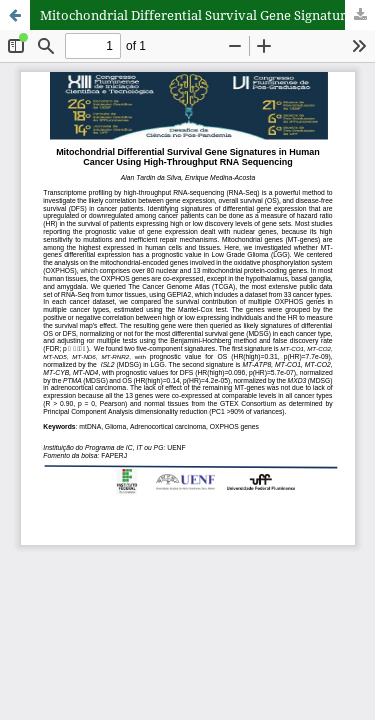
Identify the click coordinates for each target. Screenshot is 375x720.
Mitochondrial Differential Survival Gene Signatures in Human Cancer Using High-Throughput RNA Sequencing (207, 15)
